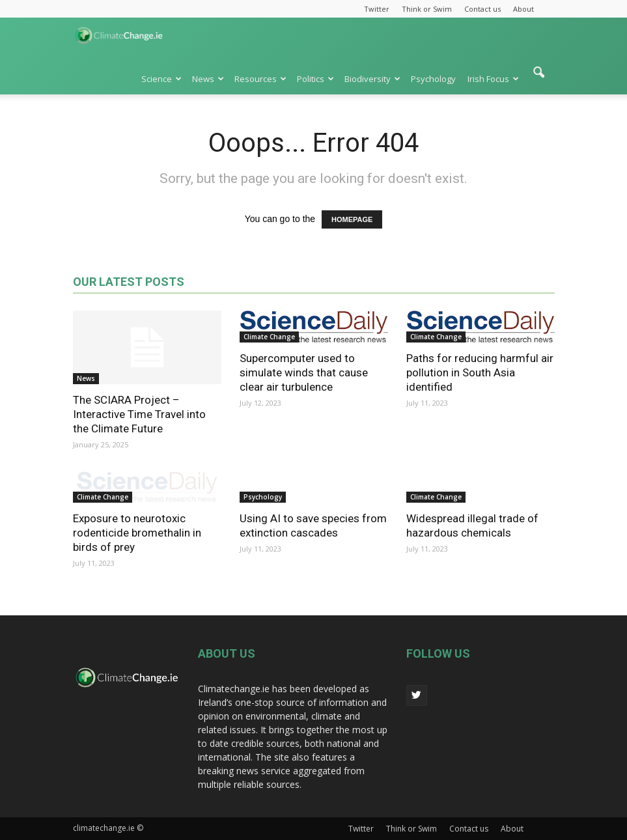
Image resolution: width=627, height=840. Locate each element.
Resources (260, 79)
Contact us (482, 9)
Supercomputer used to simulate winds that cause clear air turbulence (304, 372)
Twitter (377, 9)
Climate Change (269, 337)
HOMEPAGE (352, 219)
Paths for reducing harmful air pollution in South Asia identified (480, 372)
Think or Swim (427, 9)
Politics (315, 79)
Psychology (433, 79)
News (208, 79)
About (523, 9)
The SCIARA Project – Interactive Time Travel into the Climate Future (139, 414)
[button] (539, 79)
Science (161, 79)
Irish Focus (493, 79)
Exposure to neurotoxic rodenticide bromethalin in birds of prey (137, 533)
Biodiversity (372, 79)
